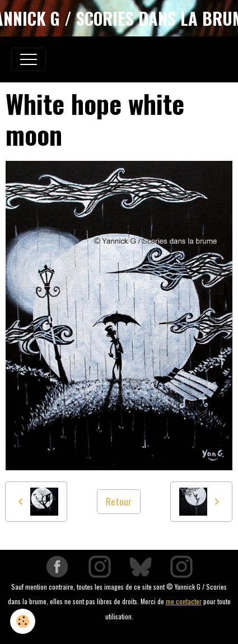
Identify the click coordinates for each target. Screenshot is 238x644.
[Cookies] (23, 621)
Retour (119, 501)
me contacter (184, 601)
